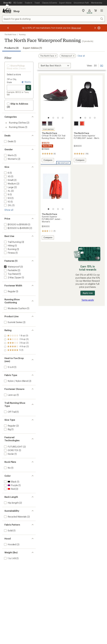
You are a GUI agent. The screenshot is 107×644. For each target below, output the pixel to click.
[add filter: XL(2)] (7, 191)
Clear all (81, 56)
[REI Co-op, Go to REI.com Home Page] (7, 11)
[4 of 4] (63, 118)
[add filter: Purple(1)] (11, 485)
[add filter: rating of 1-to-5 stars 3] (16, 350)
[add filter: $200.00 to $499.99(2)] (16, 228)
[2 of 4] (53, 118)
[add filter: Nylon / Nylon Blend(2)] (16, 381)
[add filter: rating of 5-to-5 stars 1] (16, 336)
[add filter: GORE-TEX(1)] (11, 450)
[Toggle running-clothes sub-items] (6, 123)
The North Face (10, 34)
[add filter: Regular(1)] (9, 291)
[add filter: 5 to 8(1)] (8, 367)
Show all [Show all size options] (9, 210)
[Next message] (95, 28)
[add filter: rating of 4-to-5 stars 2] (16, 339)
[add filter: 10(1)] (7, 202)
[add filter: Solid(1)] (8, 530)
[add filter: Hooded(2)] (10, 544)
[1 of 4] (48, 118)
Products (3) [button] (11, 48)
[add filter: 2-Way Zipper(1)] (12, 277)
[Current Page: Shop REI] (7, 3)
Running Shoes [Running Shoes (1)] (17, 127)
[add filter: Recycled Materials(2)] (15, 517)
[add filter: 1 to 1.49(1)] (10, 558)
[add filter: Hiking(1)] (9, 245)
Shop (16, 11)
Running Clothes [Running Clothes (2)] (17, 123)
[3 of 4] (58, 118)
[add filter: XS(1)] (7, 176)
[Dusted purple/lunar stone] (50, 123)
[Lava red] (82, 123)
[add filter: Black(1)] (10, 482)
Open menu (102, 11)
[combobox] (53, 19)
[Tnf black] (76, 123)
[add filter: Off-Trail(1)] (10, 412)
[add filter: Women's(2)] (10, 159)
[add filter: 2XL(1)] (8, 205)
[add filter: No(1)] (7, 468)
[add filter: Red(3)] (9, 489)
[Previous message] (8, 28)
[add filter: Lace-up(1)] (10, 395)
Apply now (88, 293)
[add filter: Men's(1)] (9, 155)
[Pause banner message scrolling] (99, 28)
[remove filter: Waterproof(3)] (12, 267)
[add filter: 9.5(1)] (7, 198)
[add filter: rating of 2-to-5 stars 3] (16, 347)
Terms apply (88, 300)
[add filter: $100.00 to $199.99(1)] (15, 224)
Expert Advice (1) (32, 48)
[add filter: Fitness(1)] (9, 253)
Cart (96, 11)
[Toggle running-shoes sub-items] (6, 127)
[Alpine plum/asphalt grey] (44, 123)
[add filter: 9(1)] (6, 194)
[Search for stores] (28, 88)
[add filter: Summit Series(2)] (13, 322)
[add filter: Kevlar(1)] (9, 454)
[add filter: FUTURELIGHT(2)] (13, 447)
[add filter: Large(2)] (8, 187)
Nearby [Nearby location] (26, 82)
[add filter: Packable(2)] (10, 270)
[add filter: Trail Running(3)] (12, 242)
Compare (48, 160)
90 (102, 65)
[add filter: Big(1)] (7, 429)
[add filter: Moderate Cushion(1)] (15, 308)
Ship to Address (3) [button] (17, 105)
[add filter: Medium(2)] (10, 184)
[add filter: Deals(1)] (8, 141)
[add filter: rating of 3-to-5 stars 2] (16, 343)
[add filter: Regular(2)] (9, 426)
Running (22, 34)
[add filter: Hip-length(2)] (11, 503)
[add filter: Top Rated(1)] (11, 274)
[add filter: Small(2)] (8, 180)
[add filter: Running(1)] (10, 249)
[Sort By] (55, 66)
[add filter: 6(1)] (6, 173)
